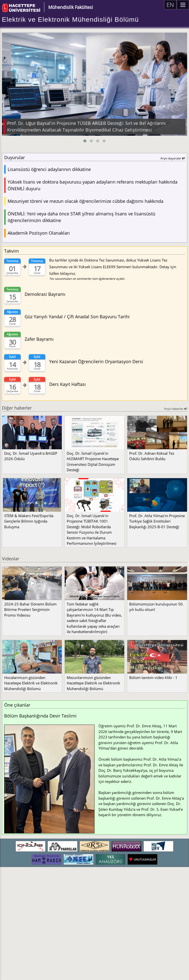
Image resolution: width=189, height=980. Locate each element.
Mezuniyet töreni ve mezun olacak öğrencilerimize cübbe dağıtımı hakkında (86, 201)
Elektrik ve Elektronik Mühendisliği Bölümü (71, 19)
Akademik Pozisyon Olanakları (39, 233)
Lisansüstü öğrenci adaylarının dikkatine (49, 169)
